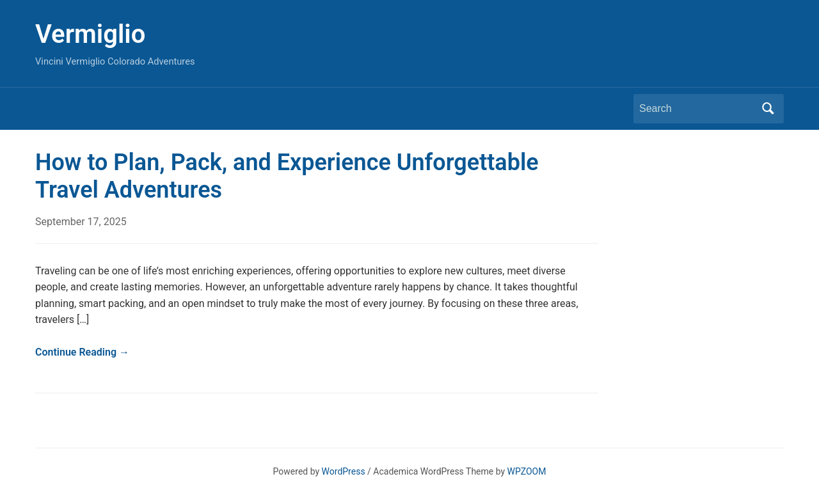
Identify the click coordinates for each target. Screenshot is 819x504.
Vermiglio (90, 34)
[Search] (697, 109)
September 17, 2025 (81, 222)
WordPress (344, 471)
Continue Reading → (82, 352)
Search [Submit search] (768, 109)
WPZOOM (527, 471)
